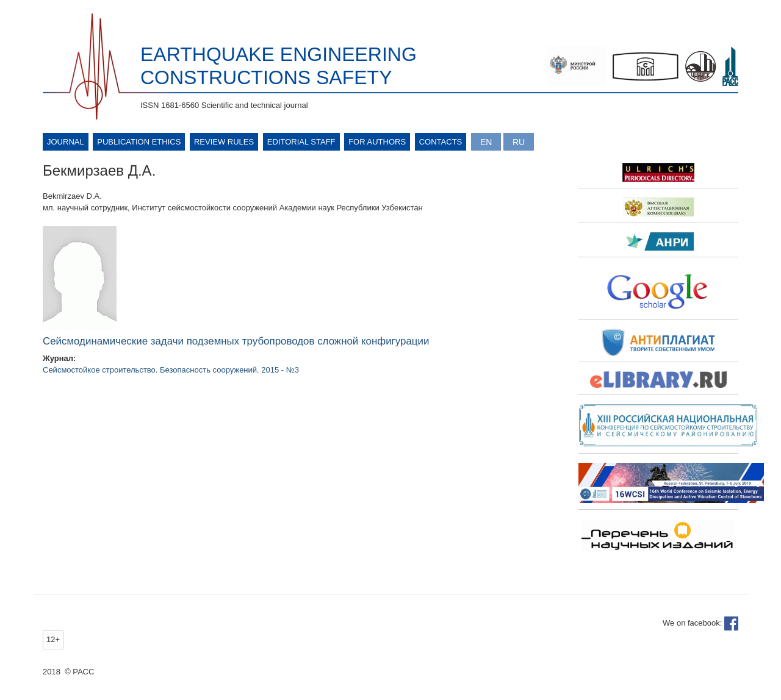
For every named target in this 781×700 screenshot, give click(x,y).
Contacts (441, 142)
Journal (66, 142)
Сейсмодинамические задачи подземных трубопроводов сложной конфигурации (236, 341)
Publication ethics (139, 142)
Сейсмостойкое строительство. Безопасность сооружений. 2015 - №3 (171, 370)
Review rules (224, 142)
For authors (377, 142)
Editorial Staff (301, 142)
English (486, 142)
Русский (519, 142)
